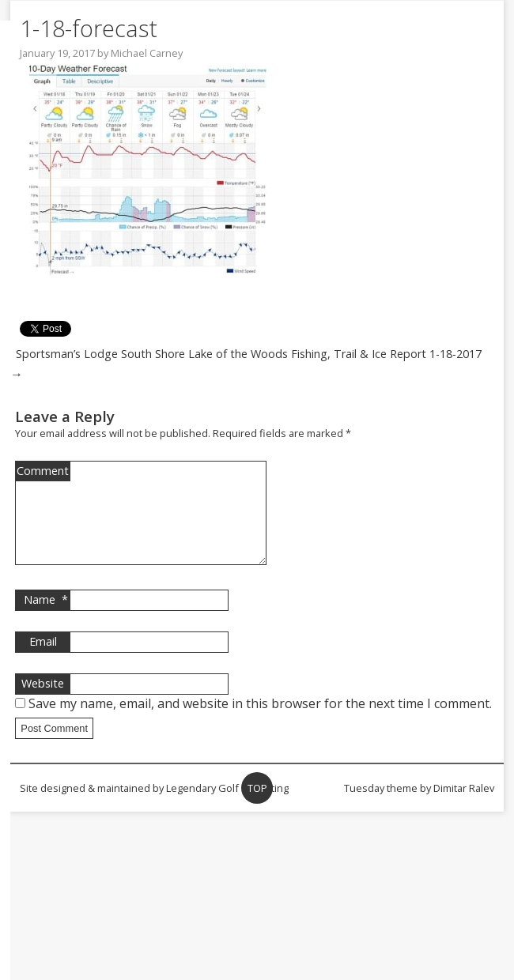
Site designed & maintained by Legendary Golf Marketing (154, 807)
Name (46, 619)
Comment (43, 471)
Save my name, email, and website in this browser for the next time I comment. (260, 722)
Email (43, 660)
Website (43, 702)
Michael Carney (147, 53)
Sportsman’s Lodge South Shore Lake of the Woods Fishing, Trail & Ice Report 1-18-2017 (249, 354)
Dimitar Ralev (464, 807)
